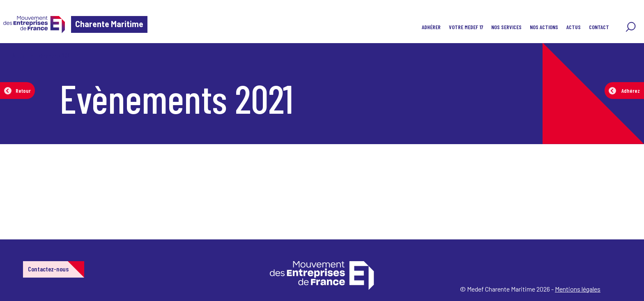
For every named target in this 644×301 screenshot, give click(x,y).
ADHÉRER (431, 27)
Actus (574, 27)
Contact (599, 27)
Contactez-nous (48, 269)
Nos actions (544, 27)
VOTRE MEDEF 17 (466, 27)
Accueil (20, 55)
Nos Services (506, 27)
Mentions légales (578, 289)
